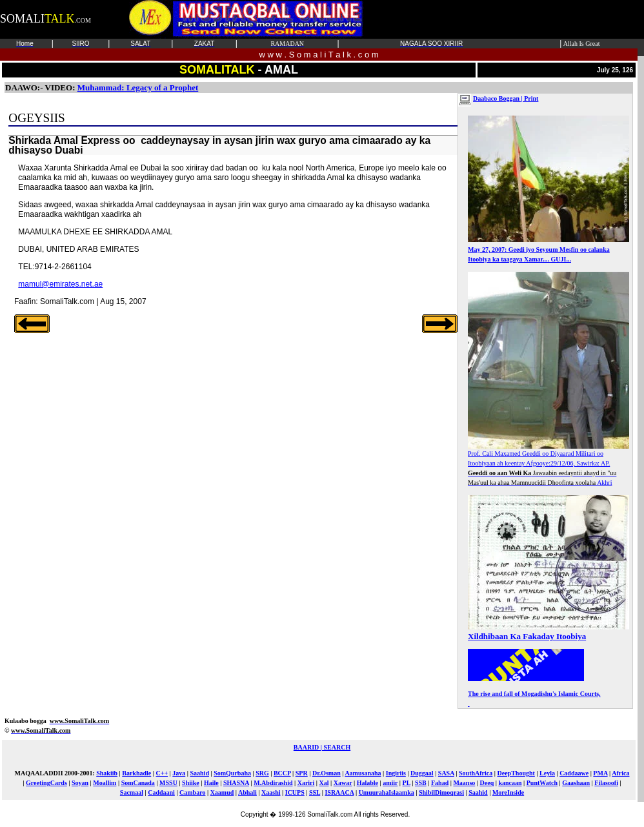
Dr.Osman (327, 773)
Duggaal (422, 773)
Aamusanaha (363, 773)
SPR (302, 773)
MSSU (168, 783)
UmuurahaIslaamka (387, 792)
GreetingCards (46, 783)
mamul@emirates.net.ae (60, 284)
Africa (620, 773)
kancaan (510, 783)
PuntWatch (542, 783)
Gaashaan (576, 783)
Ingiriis (396, 773)
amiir (390, 783)
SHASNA (236, 783)
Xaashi (271, 792)
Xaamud (222, 792)
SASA (446, 773)
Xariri (306, 783)
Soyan (80, 783)
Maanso (464, 783)
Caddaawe (574, 773)
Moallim (105, 783)
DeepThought (516, 773)
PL (407, 783)
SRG (262, 773)
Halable (367, 783)
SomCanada (138, 783)
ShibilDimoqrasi (441, 792)
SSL (315, 792)
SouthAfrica (476, 773)
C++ (162, 773)
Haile (211, 783)
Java (179, 773)
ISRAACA (339, 792)
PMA (600, 773)
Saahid (200, 773)
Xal (324, 783)
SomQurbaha (232, 773)
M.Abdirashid (273, 783)
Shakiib (107, 773)
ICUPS (295, 792)
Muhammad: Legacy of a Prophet (138, 87)
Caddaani (161, 792)
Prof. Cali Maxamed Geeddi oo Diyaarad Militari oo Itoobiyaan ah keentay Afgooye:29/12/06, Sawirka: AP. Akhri (548, 465)
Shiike (191, 783)
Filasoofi (606, 783)
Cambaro (192, 792)
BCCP (282, 773)
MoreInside (508, 792)
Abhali (247, 792)
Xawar (343, 783)
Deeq (487, 783)
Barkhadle (136, 773)
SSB (421, 783)
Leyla (547, 773)
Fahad (440, 783)
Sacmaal (132, 792)
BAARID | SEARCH (322, 747)
